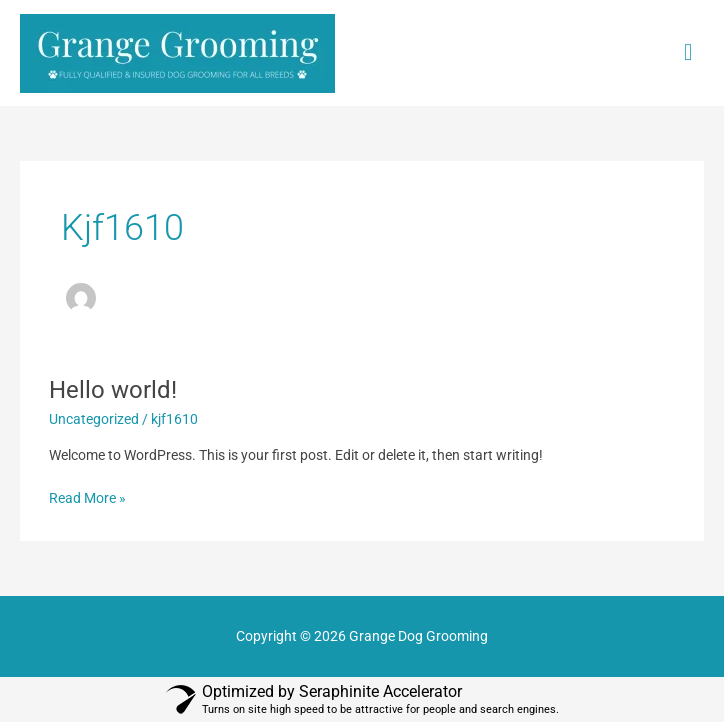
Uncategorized (94, 419)
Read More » (87, 496)
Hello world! (113, 390)
